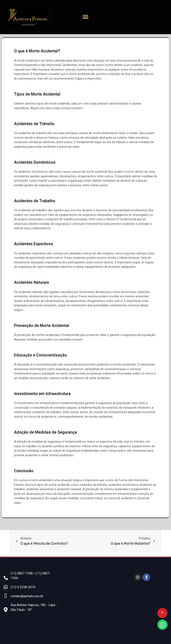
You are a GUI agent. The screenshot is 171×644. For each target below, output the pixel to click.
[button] (85, 17)
